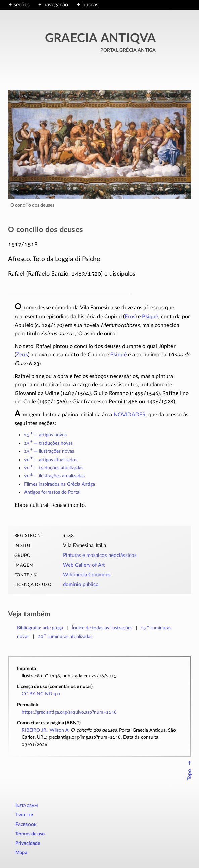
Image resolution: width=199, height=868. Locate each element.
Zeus (22, 355)
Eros (130, 317)
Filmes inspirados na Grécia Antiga (60, 484)
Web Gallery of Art (84, 565)
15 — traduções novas (48, 443)
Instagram (27, 805)
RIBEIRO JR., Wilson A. (46, 730)
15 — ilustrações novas (49, 451)
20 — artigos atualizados (51, 460)
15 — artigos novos (45, 435)
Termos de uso (30, 834)
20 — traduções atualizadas (54, 468)
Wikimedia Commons (87, 575)
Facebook (26, 825)
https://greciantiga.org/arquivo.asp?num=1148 (69, 712)
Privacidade (28, 843)
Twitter (24, 815)
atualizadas (65, 637)
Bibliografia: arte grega (40, 628)
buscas (90, 5)
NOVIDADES (130, 415)
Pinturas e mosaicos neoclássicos (100, 555)
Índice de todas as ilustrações (102, 628)
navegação (56, 5)
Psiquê (150, 317)
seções (22, 5)
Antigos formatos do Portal (52, 492)
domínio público (81, 585)
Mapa (21, 853)
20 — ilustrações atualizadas (54, 476)
